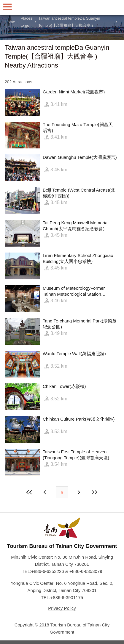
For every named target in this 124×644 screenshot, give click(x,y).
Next (46, 492)
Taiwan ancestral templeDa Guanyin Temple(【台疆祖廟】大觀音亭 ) (69, 22)
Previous (78, 492)
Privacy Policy (62, 608)
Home (10, 22)
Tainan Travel (62, 7)
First (30, 492)
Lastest (94, 492)
